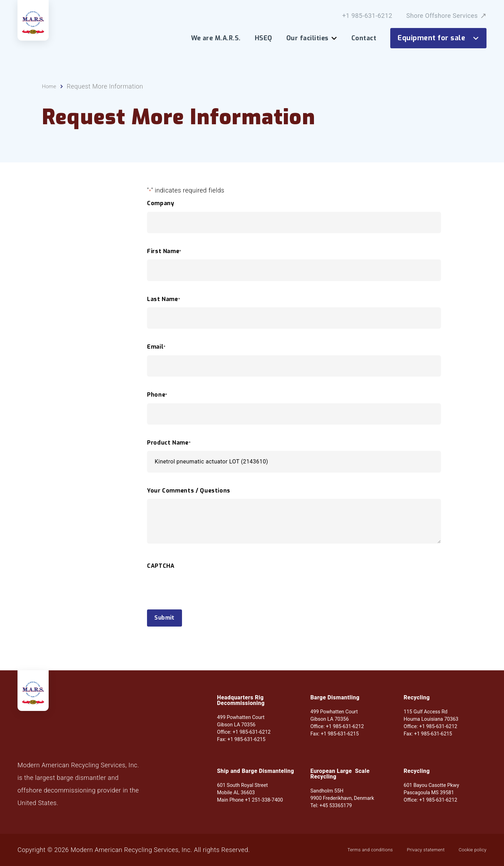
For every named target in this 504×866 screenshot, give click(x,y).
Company (160, 214)
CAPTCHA (161, 577)
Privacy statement (407, 850)
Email (156, 357)
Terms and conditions (335, 850)
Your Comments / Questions (189, 501)
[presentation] (200, 611)
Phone (157, 405)
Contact (364, 38)
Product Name (169, 453)
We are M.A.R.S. (216, 38)
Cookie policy (467, 850)
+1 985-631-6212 (367, 16)
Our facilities (312, 38)
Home (51, 97)
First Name (164, 262)
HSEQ (264, 38)
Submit (170, 630)
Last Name (164, 310)
